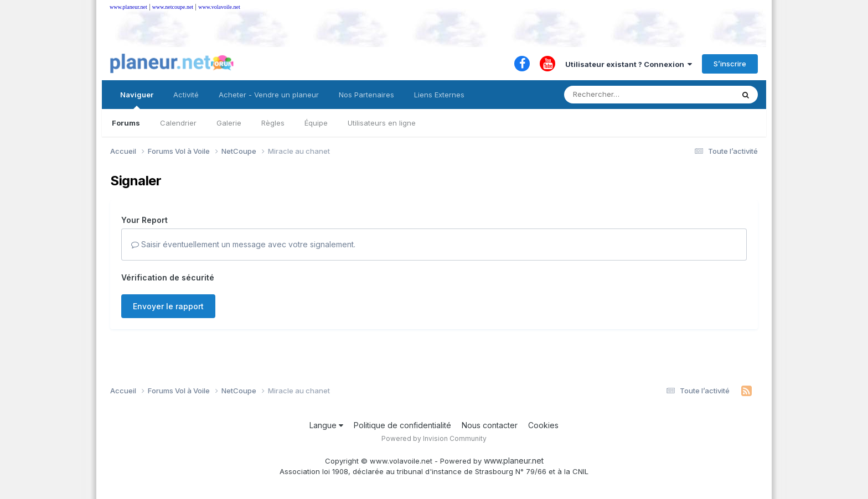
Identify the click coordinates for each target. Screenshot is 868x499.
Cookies (543, 425)
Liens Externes (439, 95)
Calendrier (178, 123)
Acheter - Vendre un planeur (269, 95)
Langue (326, 425)
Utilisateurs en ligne (382, 123)
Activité (186, 95)
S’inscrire (730, 64)
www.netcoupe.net (173, 7)
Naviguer (137, 100)
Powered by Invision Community (434, 438)
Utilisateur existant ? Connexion (629, 64)
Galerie (229, 123)
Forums (126, 123)
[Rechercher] (617, 95)
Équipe (316, 123)
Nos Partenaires (366, 95)
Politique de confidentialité (402, 425)
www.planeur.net (128, 7)
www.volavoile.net (219, 7)
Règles (273, 123)
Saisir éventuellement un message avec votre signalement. (243, 244)
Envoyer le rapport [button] (168, 306)
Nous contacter (490, 425)
